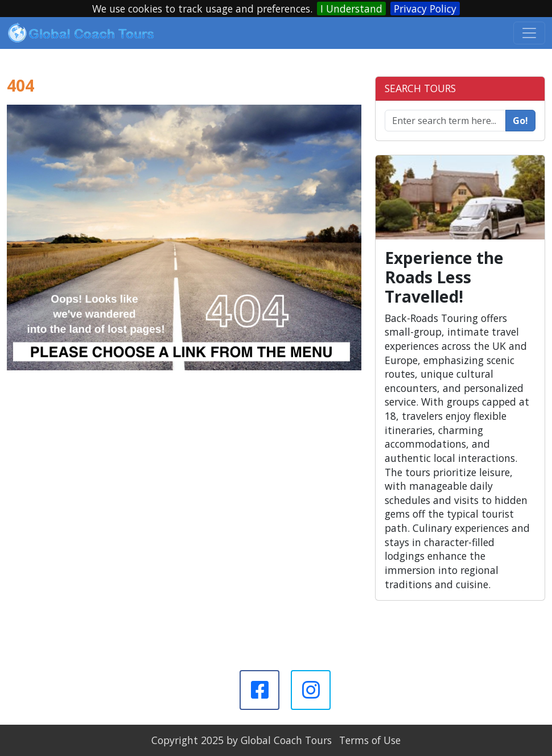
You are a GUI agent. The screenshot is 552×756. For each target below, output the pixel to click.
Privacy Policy (425, 9)
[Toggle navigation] (529, 33)
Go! (520, 121)
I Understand (351, 9)
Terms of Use (370, 740)
